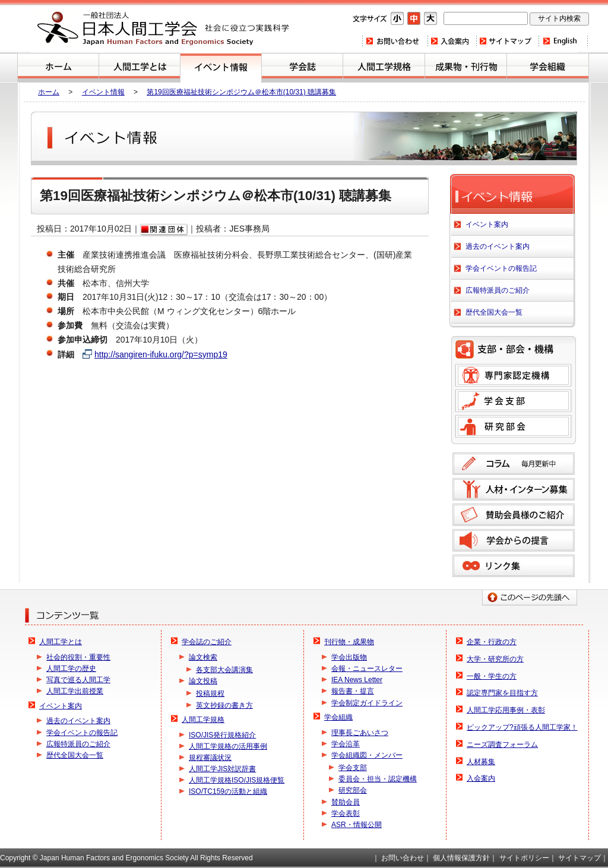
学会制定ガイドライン (367, 703)
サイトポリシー (524, 858)
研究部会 (513, 426)
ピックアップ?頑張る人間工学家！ (522, 727)
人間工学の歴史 (71, 669)
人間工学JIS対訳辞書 (222, 769)
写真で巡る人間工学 (78, 680)
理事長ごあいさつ (360, 733)
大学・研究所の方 (495, 659)
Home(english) (563, 41)
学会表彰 (346, 813)
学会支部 (513, 401)
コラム (514, 464)
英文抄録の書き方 (224, 705)
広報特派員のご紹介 (498, 290)
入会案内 (451, 41)
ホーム (58, 68)
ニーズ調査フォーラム (502, 745)
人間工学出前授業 (75, 691)
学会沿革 (346, 744)
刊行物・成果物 (466, 68)
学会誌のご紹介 (302, 68)
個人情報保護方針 (461, 858)
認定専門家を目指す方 (502, 693)
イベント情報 (103, 92)
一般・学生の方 (492, 676)
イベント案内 (221, 68)
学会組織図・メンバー (367, 755)
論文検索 (203, 657)
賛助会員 (346, 802)
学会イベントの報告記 (501, 268)
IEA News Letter (357, 680)
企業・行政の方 (492, 642)
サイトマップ (507, 41)
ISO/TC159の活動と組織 (228, 791)
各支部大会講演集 (224, 670)
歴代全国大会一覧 (494, 312)
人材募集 (481, 762)
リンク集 (514, 566)
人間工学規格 (384, 68)
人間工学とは (140, 68)
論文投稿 (203, 681)
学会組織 (548, 68)
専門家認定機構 (513, 375)
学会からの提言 (514, 540)
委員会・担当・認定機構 (378, 779)
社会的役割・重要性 (78, 657)
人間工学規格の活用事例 (228, 746)
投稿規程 (210, 693)
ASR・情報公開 (357, 825)
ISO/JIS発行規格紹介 (222, 735)
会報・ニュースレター (367, 669)
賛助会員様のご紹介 (514, 515)
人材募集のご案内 (514, 489)
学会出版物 (349, 657)
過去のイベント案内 (498, 246)
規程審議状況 (210, 758)
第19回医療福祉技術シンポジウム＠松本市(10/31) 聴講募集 (241, 92)
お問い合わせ (395, 41)
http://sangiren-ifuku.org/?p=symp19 (161, 354)
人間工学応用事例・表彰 (506, 710)
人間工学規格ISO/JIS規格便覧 (237, 780)
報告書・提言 (353, 691)
